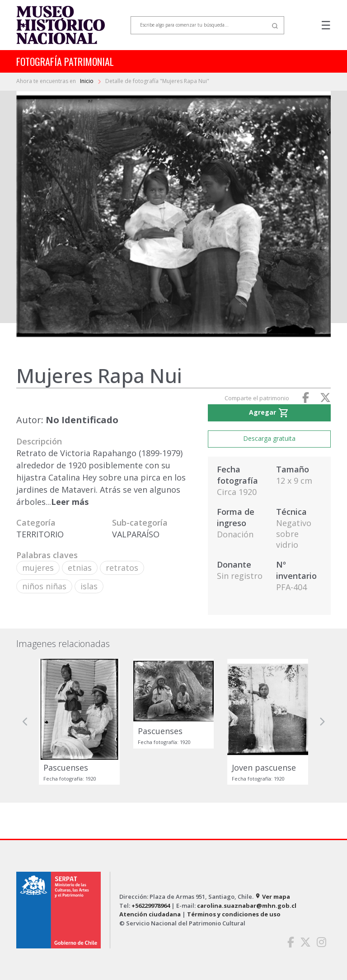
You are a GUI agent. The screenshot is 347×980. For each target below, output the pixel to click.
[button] (25, 722)
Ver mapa (272, 897)
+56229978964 (151, 906)
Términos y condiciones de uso (234, 914)
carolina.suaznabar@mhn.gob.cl (247, 906)
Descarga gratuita (269, 438)
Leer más (70, 502)
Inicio (87, 81)
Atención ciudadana (150, 914)
